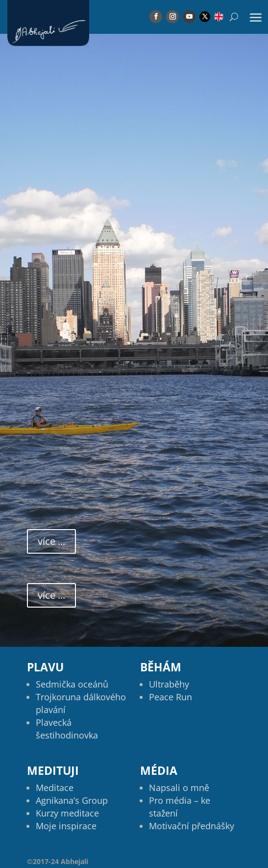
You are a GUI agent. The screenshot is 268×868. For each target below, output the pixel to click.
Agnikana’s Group (72, 800)
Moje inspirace (66, 826)
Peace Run (171, 697)
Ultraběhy (169, 684)
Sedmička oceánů (72, 684)
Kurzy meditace (67, 813)
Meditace (55, 788)
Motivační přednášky (192, 826)
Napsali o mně (179, 788)
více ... (51, 541)
